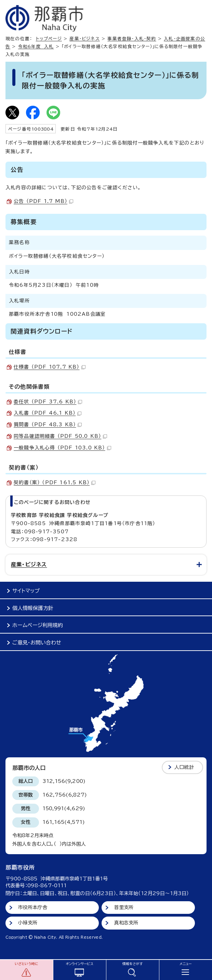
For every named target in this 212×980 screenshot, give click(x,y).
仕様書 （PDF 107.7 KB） (50, 367)
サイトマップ (26, 591)
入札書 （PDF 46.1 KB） (48, 413)
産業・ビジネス (84, 39)
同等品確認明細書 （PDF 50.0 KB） (60, 436)
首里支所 (124, 907)
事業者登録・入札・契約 (132, 39)
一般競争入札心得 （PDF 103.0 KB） (62, 448)
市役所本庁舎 (33, 907)
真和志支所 (126, 923)
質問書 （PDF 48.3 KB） (48, 425)
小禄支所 (28, 923)
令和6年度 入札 (36, 47)
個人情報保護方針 (33, 608)
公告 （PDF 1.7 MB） (43, 201)
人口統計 (184, 767)
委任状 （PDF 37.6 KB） (48, 402)
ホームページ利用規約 (38, 625)
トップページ (49, 39)
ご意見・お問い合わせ (37, 643)
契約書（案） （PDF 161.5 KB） (55, 482)
